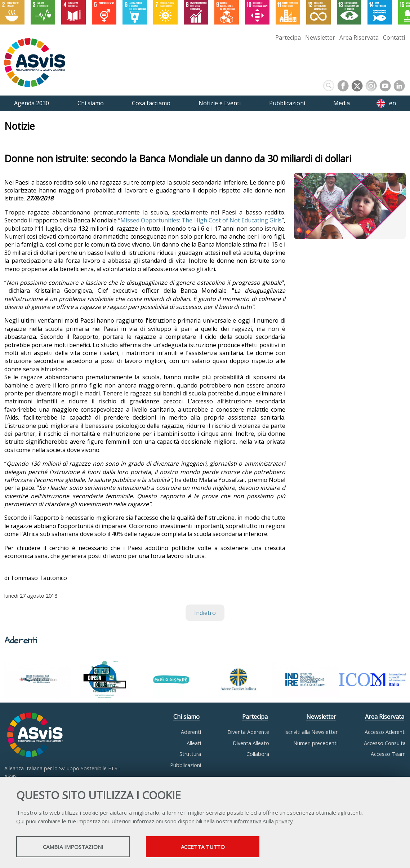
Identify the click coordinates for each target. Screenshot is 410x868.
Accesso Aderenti (385, 732)
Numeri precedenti (315, 743)
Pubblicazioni (186, 765)
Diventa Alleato (251, 743)
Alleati (194, 743)
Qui (20, 821)
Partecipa (288, 37)
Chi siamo (186, 717)
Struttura (190, 754)
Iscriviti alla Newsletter (311, 732)
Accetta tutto (203, 847)
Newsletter (320, 37)
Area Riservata (359, 37)
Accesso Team (388, 754)
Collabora (258, 754)
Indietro (205, 613)
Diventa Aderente (248, 732)
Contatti (394, 37)
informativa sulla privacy (263, 821)
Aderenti (191, 732)
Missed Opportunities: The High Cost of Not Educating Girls (201, 220)
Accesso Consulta (385, 743)
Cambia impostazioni (73, 847)
